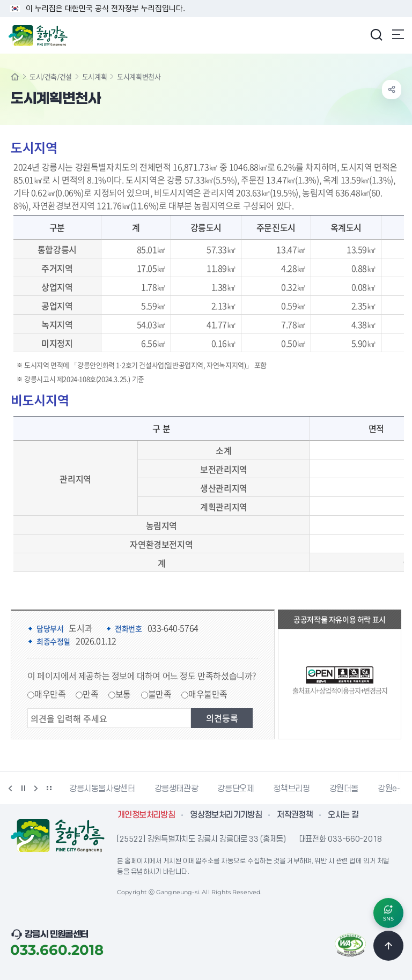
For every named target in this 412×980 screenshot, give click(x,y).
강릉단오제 (236, 789)
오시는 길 (343, 815)
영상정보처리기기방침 (226, 815)
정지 (23, 788)
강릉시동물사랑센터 (102, 789)
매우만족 (50, 694)
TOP (388, 946)
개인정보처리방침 (146, 815)
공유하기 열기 (392, 90)
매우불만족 (208, 694)
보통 (123, 694)
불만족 (160, 694)
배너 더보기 (49, 788)
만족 (90, 694)
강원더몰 (344, 789)
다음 (36, 788)
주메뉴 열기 (398, 34)
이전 (10, 788)
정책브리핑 (291, 789)
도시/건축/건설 (51, 76)
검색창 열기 (376, 34)
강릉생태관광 (176, 789)
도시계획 (94, 76)
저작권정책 (295, 815)
